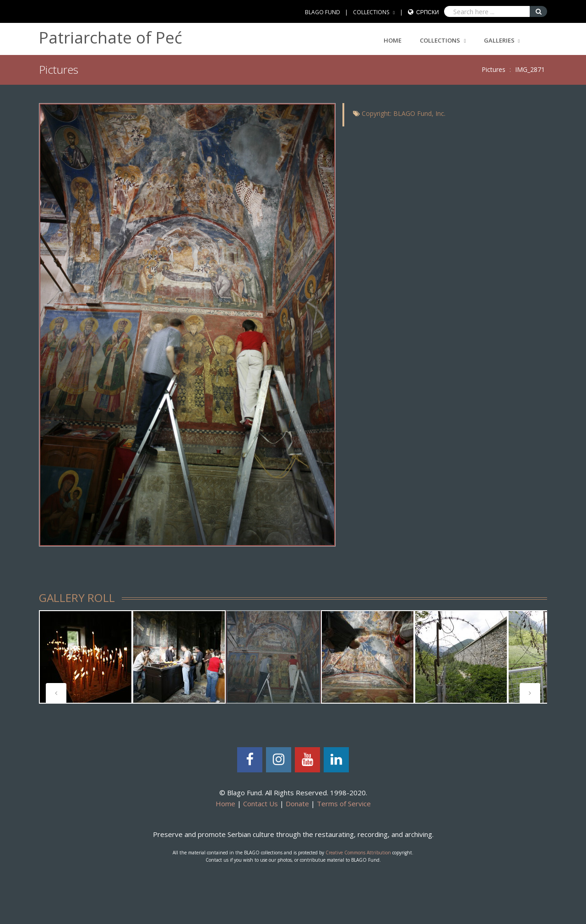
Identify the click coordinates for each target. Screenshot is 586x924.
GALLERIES (499, 40)
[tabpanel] (86, 657)
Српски (428, 12)
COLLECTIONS (371, 12)
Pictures (494, 69)
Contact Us (260, 804)
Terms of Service (344, 804)
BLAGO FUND (323, 12)
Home (393, 40)
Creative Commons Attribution (358, 853)
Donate (297, 804)
